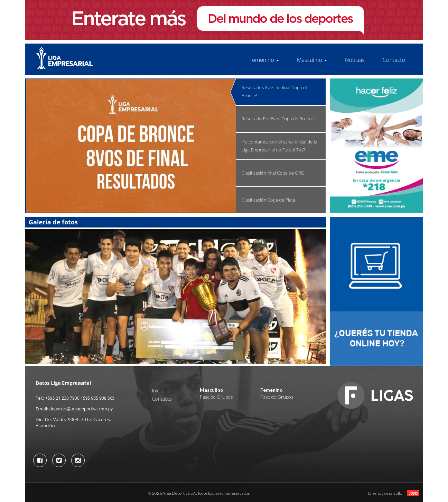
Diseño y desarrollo (394, 493)
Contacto (394, 60)
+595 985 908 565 (98, 398)
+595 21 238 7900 (62, 398)
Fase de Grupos (216, 397)
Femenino (264, 60)
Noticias (355, 60)
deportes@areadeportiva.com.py (81, 409)
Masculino (312, 60)
